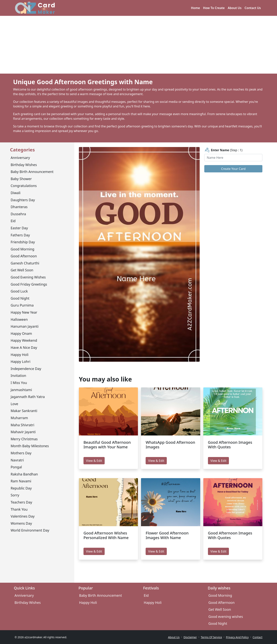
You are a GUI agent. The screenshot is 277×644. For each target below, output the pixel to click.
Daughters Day (23, 200)
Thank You (19, 509)
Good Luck (19, 291)
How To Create (214, 8)
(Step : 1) (223, 150)
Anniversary (20, 158)
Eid (13, 221)
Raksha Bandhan (24, 474)
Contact (257, 637)
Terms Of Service (211, 637)
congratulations (24, 186)
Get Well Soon (22, 270)
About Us (235, 8)
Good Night (20, 298)
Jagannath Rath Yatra (28, 397)
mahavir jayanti (23, 432)
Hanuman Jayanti (25, 326)
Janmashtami (21, 390)
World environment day (30, 530)
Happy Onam (21, 333)
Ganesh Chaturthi (25, 263)
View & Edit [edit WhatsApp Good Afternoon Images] (156, 461)
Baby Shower (21, 179)
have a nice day (24, 347)
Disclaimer (190, 637)
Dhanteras (19, 207)
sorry (15, 495)
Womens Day (21, 523)
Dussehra (18, 214)
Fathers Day (20, 235)
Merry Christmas (24, 439)
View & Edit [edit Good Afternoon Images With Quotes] (219, 461)
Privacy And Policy (237, 637)
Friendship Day (23, 242)
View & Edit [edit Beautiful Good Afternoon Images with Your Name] (94, 461)
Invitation (18, 376)
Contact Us (253, 8)
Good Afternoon (24, 256)
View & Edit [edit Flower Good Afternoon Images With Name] (156, 551)
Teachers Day (21, 502)
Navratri (17, 460)
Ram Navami (21, 481)
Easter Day (19, 228)
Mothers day (21, 453)
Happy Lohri (20, 361)
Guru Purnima (22, 305)
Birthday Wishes (24, 165)
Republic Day (21, 488)
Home (196, 8)
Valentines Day (23, 516)
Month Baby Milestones (30, 446)
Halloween (19, 319)
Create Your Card (233, 169)
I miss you (19, 383)
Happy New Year (24, 312)
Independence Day (26, 369)
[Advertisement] (138, 45)
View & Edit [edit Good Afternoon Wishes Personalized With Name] (94, 551)
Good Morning (22, 249)
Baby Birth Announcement (32, 172)
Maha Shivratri (22, 425)
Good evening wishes (28, 277)
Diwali (15, 193)
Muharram (19, 418)
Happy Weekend (24, 340)
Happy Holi (20, 355)
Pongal (16, 467)
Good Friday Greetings (29, 284)
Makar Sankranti (24, 411)
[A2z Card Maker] (35, 8)
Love (14, 404)
